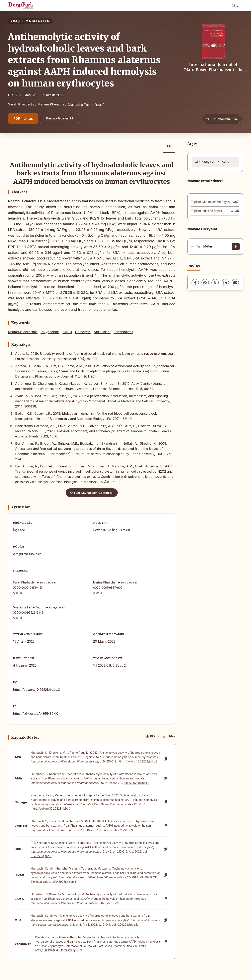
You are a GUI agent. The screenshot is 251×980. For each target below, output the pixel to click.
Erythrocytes (123, 332)
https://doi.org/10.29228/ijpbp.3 (36, 690)
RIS (150, 736)
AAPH (67, 332)
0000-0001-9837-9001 (108, 588)
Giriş (235, 5)
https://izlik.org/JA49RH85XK (35, 714)
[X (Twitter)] (215, 283)
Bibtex (169, 736)
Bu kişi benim (46, 583)
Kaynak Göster (59, 118)
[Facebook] (195, 283)
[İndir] (236, 246)
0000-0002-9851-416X (28, 588)
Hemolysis (83, 332)
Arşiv (192, 144)
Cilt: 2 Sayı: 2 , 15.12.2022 (213, 162)
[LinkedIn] (225, 283)
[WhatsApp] (205, 283)
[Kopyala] (166, 759)
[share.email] (235, 283)
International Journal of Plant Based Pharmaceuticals (213, 67)
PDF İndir (23, 118)
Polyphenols (50, 332)
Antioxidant (102, 332)
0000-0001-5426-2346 (28, 613)
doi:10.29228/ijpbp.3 (136, 783)
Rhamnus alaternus (23, 332)
